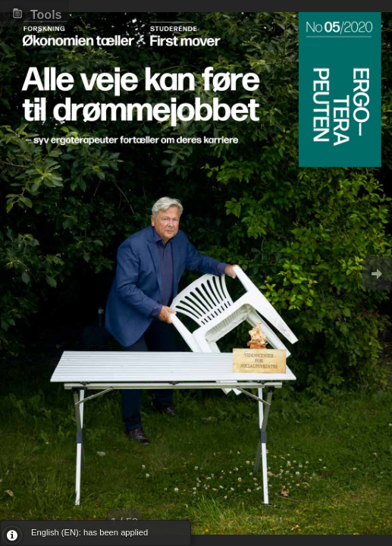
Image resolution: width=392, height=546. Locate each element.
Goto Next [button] (377, 273)
